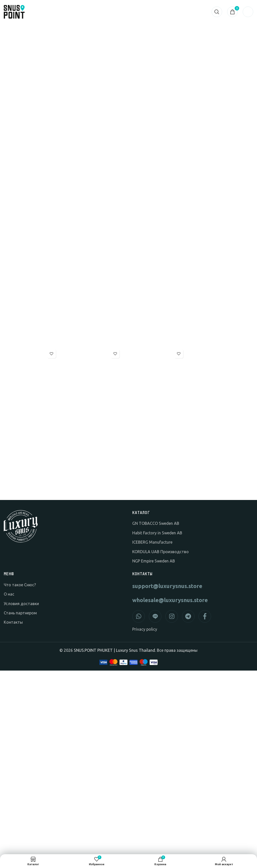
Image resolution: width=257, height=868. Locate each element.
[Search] (217, 12)
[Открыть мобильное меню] (248, 12)
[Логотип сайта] (14, 11)
